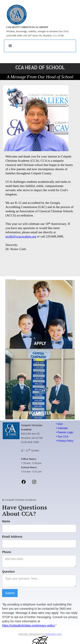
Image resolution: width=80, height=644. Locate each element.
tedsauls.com (54, 634)
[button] (10, 46)
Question (9, 572)
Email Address (12, 537)
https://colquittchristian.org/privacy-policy (28, 625)
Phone (7, 552)
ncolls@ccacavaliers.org (21, 236)
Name (6, 521)
